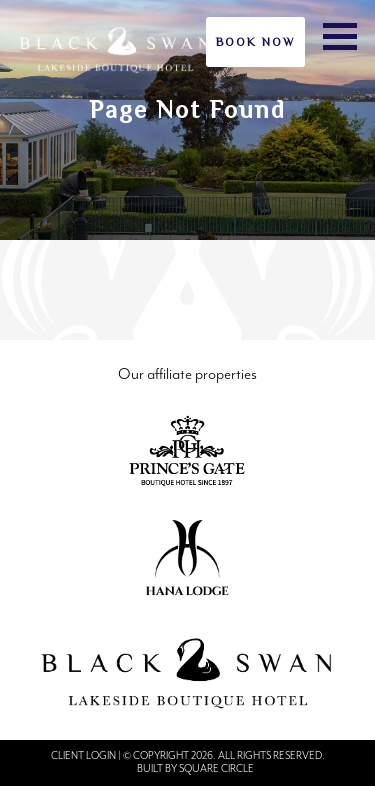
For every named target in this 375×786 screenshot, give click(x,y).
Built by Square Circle (195, 769)
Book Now (255, 42)
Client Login (83, 756)
